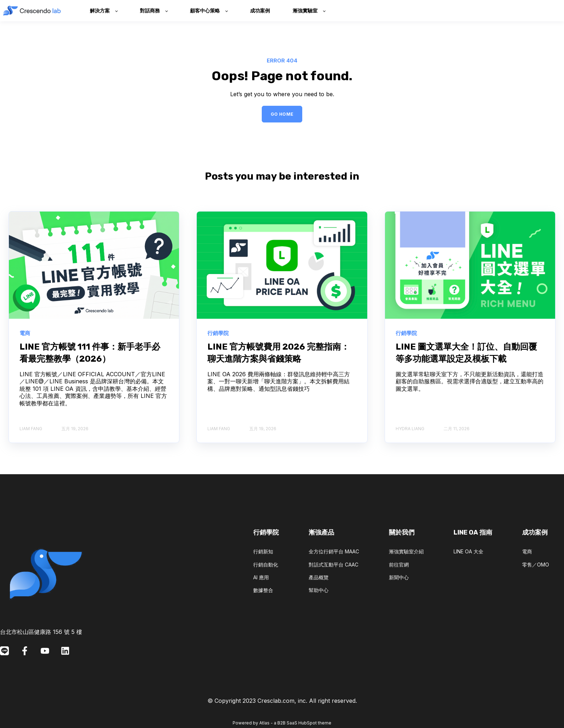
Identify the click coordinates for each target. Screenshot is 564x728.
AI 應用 (261, 577)
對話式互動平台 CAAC (333, 565)
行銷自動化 (266, 565)
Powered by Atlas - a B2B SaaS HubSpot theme (282, 723)
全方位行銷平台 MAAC (334, 551)
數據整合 (263, 590)
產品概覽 (319, 577)
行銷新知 (263, 551)
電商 (527, 551)
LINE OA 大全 (468, 551)
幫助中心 (319, 590)
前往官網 (399, 565)
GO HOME (282, 114)
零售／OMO (536, 565)
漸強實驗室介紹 (406, 551)
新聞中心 (399, 577)
